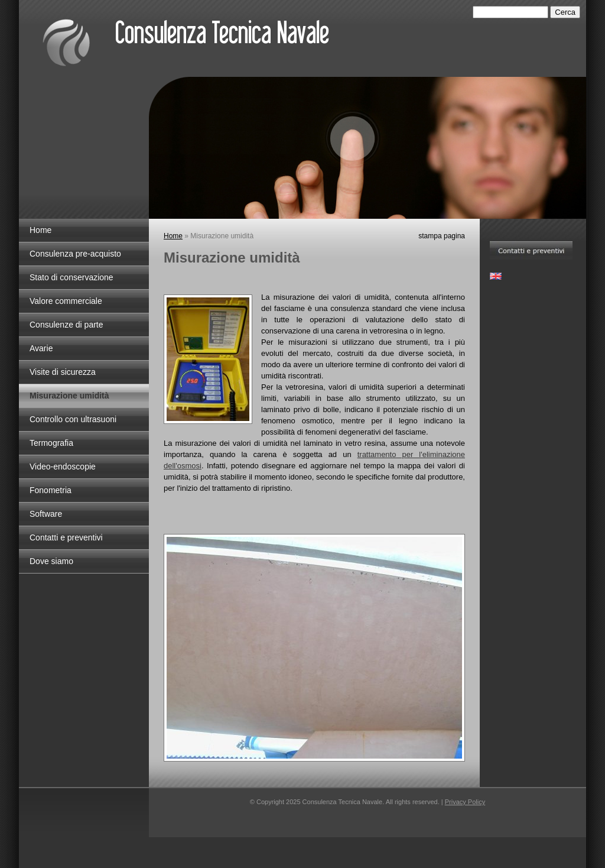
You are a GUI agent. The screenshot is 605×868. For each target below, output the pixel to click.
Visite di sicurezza (63, 372)
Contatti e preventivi (66, 537)
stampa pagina (442, 236)
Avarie (41, 348)
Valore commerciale (66, 301)
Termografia (51, 443)
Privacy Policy (465, 802)
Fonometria (51, 490)
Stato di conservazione (71, 277)
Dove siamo (51, 561)
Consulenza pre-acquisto (75, 254)
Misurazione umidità (69, 396)
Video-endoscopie (63, 467)
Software (46, 514)
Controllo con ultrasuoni (73, 419)
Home (40, 230)
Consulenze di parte (66, 325)
